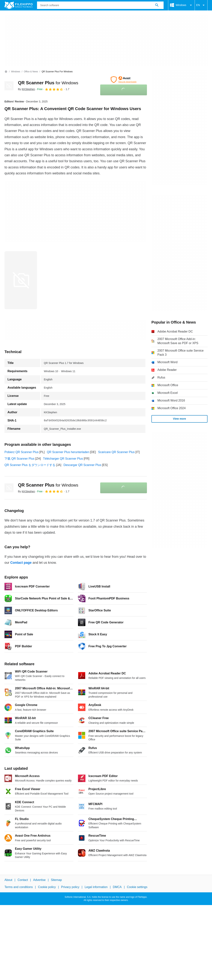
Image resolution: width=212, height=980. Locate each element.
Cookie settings (137, 887)
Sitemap (56, 880)
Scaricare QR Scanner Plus (116, 452)
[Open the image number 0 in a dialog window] (21, 280)
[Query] (100, 5)
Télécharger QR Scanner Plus (63, 459)
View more (179, 419)
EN (201, 5)
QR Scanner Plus (48, 83)
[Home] (6, 72)
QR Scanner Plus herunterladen (68, 452)
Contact (23, 880)
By (26, 89)
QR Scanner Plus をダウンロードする (30, 465)
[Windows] (16, 72)
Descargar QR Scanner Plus (82, 465)
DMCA (117, 887)
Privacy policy (70, 887)
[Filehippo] (19, 5)
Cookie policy (47, 887)
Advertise (39, 880)
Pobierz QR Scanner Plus (21, 452)
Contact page (21, 563)
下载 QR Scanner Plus (19, 459)
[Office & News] (31, 72)
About (8, 880)
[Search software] (157, 5)
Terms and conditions (19, 887)
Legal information (96, 887)
